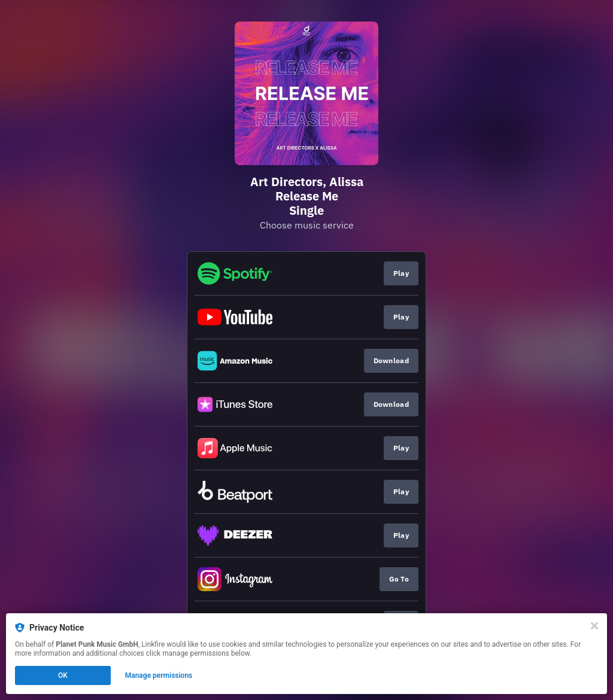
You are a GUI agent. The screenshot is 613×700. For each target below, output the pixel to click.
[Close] (594, 626)
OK (63, 675)
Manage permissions (159, 675)
